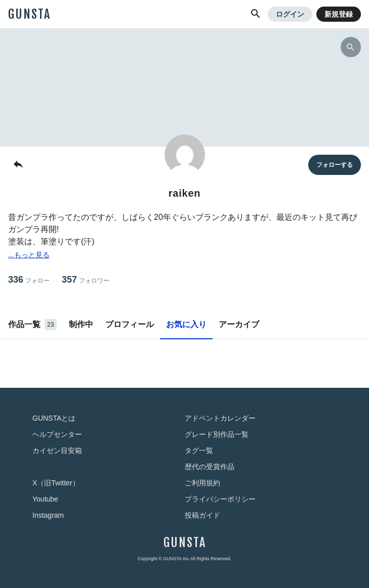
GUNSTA (29, 14)
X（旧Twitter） (56, 483)
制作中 (81, 324)
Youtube (45, 499)
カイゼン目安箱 (57, 450)
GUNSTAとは (54, 418)
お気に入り (186, 324)
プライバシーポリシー (220, 499)
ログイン (290, 14)
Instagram (48, 515)
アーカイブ (239, 324)
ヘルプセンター (57, 434)
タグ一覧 (199, 450)
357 (86, 280)
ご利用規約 (202, 483)
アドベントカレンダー (220, 418)
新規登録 (339, 14)
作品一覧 (32, 325)
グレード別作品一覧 (217, 434)
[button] (256, 14)
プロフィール (130, 324)
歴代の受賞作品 (210, 467)
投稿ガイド (202, 515)
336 (29, 280)
